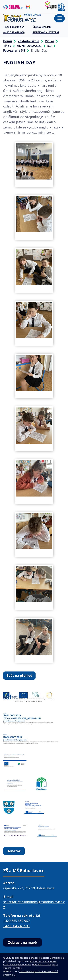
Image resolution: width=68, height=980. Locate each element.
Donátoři (14, 851)
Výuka (50, 41)
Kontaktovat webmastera (43, 961)
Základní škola (28, 41)
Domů (8, 41)
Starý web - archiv (41, 965)
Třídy (7, 46)
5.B (49, 46)
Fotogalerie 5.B (14, 50)
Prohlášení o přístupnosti (17, 965)
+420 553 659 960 (16, 921)
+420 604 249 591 (16, 926)
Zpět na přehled (19, 675)
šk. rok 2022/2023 (29, 46)
